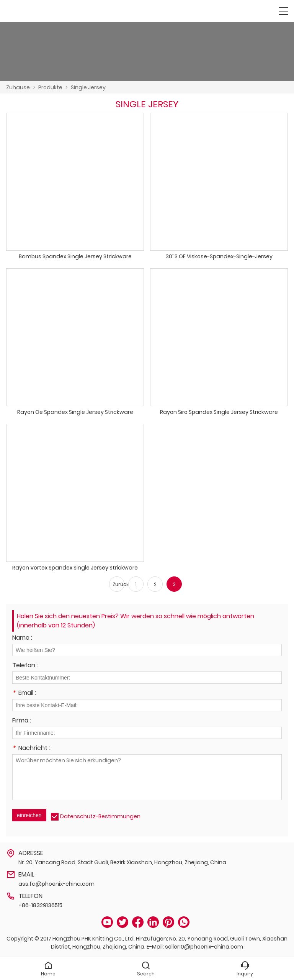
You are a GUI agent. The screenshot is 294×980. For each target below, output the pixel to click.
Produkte (50, 87)
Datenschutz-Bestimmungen (100, 816)
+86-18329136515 (40, 905)
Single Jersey (88, 87)
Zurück (118, 584)
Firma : (22, 721)
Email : (24, 694)
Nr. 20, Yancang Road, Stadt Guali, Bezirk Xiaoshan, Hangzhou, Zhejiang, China (122, 862)
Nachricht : (31, 749)
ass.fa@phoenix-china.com (56, 884)
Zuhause (18, 87)
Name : (22, 638)
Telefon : (25, 666)
